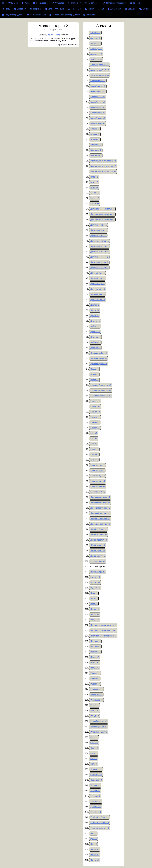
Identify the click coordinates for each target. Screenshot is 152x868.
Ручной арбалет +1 (99, 721)
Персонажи (75, 9)
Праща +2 (95, 662)
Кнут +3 (94, 444)
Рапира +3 (95, 684)
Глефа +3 (95, 204)
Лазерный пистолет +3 (100, 524)
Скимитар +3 (96, 780)
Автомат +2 (95, 38)
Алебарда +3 (96, 59)
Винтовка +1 (96, 145)
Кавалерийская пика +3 (101, 396)
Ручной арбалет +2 (99, 727)
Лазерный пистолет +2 (100, 519)
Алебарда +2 (96, 54)
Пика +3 (94, 604)
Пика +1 (94, 593)
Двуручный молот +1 (99, 241)
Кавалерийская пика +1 (101, 385)
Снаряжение (92, 3)
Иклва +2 (94, 374)
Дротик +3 (95, 316)
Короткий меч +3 (98, 492)
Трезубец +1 (96, 801)
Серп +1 (94, 737)
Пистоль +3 (95, 652)
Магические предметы (115, 3)
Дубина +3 (95, 332)
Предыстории (41, 3)
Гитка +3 (94, 188)
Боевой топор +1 (98, 113)
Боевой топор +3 (98, 123)
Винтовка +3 (96, 155)
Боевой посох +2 (98, 102)
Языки (60, 9)
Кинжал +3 (95, 412)
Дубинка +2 (95, 342)
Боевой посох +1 (98, 97)
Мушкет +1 (95, 577)
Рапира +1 (95, 673)
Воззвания (20, 9)
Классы (13, 3)
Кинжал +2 (95, 406)
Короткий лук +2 (97, 471)
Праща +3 (95, 668)
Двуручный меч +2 (98, 230)
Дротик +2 (95, 310)
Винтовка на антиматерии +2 (103, 166)
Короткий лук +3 (97, 476)
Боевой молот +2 (98, 86)
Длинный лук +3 (97, 284)
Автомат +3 (95, 43)
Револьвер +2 (96, 695)
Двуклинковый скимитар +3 (102, 220)
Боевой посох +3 (98, 107)
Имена (89, 9)
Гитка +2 (94, 182)
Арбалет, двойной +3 (100, 75)
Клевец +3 (95, 428)
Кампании (89, 15)
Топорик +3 (95, 796)
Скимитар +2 (96, 775)
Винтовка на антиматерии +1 (103, 161)
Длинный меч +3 (98, 300)
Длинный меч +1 (98, 289)
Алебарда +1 (96, 49)
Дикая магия (114, 9)
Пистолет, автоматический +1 (103, 625)
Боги (48, 9)
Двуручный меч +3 (98, 236)
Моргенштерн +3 (98, 572)
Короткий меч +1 (98, 481)
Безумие (130, 9)
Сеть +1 (94, 753)
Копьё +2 (94, 455)
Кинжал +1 (95, 401)
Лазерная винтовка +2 (100, 503)
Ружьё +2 (94, 711)
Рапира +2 (95, 679)
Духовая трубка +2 (99, 358)
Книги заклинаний (36, 15)
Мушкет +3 (95, 588)
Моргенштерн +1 (98, 561)
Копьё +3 (94, 460)
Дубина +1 (95, 321)
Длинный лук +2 (97, 278)
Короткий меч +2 (98, 486)
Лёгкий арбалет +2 (99, 535)
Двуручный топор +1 (99, 257)
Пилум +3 (95, 620)
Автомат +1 (95, 33)
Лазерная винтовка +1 (100, 497)
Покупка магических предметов (65, 15)
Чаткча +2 (95, 855)
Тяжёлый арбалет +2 (100, 823)
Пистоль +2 (95, 646)
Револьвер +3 (96, 700)
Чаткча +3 (95, 860)
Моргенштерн (53, 35)
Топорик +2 (95, 791)
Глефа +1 (95, 193)
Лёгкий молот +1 (98, 545)
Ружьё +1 (94, 705)
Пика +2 (94, 598)
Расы (25, 3)
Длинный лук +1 (97, 273)
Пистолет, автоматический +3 (103, 636)
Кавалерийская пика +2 (101, 390)
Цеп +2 (93, 839)
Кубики (144, 9)
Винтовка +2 (96, 150)
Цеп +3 (93, 844)
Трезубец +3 (96, 812)
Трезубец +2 (96, 807)
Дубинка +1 (95, 337)
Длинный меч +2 (98, 294)
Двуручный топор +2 (99, 262)
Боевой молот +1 (98, 81)
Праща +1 (95, 657)
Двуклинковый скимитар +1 (102, 209)
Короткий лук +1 (97, 465)
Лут (101, 9)
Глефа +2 (95, 198)
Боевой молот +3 (98, 91)
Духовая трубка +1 (99, 353)
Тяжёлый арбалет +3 (100, 828)
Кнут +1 (94, 433)
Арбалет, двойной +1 (100, 65)
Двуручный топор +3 (99, 268)
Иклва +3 (94, 380)
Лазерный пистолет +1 (100, 513)
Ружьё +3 (94, 716)
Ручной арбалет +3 (99, 732)
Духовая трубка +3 (99, 364)
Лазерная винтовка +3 (100, 508)
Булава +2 (95, 134)
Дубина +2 (95, 326)
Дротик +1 (95, 305)
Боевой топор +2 (98, 118)
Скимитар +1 (96, 769)
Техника (135, 3)
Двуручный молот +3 (99, 252)
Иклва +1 (94, 369)
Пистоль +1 (95, 641)
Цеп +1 (93, 833)
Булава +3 (95, 139)
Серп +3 (94, 748)
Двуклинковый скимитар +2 (102, 214)
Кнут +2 (94, 438)
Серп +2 (94, 743)
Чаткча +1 (95, 849)
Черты (6, 9)
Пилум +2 (95, 614)
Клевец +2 (95, 422)
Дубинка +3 (95, 348)
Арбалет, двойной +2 (100, 70)
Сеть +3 (94, 764)
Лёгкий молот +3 (98, 556)
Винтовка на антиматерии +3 (103, 172)
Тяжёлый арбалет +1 (100, 817)
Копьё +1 (94, 449)
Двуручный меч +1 (98, 225)
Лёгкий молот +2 (98, 551)
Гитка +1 (94, 177)
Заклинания (74, 3)
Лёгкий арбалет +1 (99, 529)
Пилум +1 (95, 609)
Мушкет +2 (95, 582)
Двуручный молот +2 (99, 246)
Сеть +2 (94, 759)
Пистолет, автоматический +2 (103, 630)
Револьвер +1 (96, 689)
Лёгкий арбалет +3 (99, 540)
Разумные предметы (12, 15)
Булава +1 (95, 129)
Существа (58, 3)
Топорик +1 (95, 785)
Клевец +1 (95, 417)
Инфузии (36, 9)
